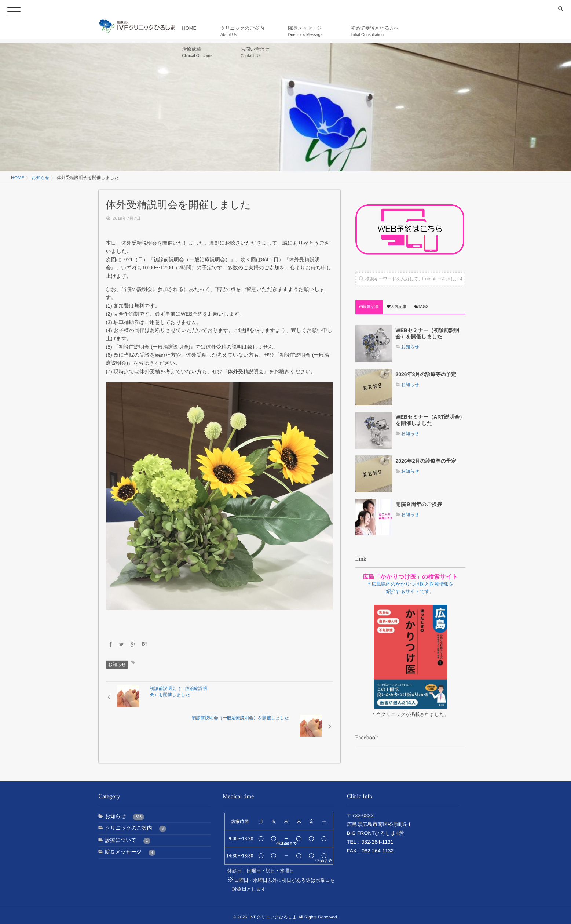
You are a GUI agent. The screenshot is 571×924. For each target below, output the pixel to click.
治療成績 (404, 32)
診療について (128, 835)
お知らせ (117, 664)
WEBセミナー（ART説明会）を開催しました (430, 420)
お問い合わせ (447, 32)
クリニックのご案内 (245, 32)
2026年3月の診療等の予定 (426, 374)
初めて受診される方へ (352, 32)
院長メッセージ (297, 32)
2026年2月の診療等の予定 (426, 461)
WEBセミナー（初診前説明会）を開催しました (428, 333)
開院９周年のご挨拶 (419, 504)
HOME (205, 32)
